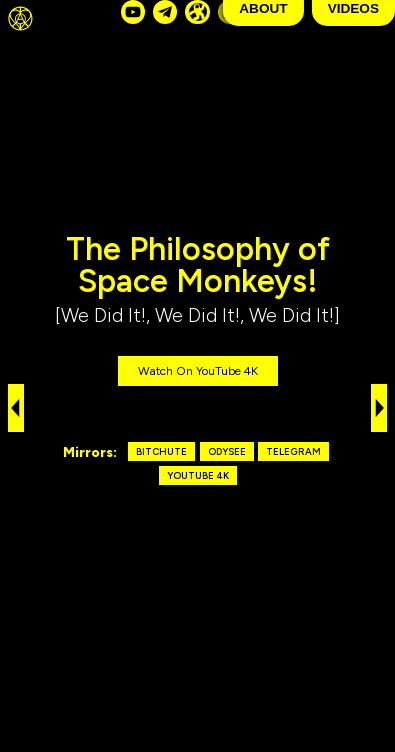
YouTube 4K (198, 475)
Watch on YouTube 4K (198, 371)
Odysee (227, 451)
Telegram (293, 451)
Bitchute (161, 451)
